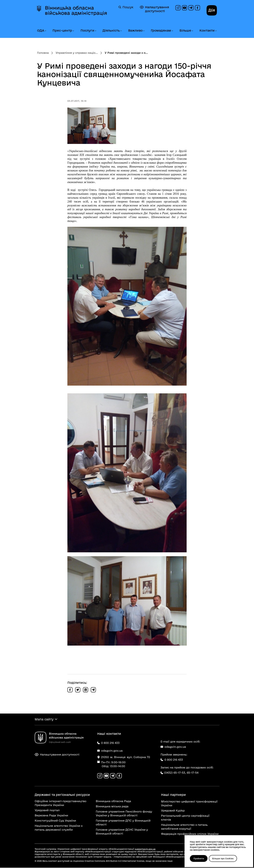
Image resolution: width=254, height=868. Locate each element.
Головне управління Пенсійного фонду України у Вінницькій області (124, 814)
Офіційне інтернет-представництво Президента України (61, 803)
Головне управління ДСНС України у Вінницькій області (122, 832)
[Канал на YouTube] (185, 8)
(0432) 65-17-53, (175, 773)
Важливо (135, 30)
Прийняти (199, 858)
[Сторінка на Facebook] (197, 8)
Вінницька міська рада (112, 807)
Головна (43, 53)
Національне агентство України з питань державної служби (59, 828)
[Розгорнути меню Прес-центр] (73, 31)
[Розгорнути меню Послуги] (95, 31)
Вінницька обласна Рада (113, 801)
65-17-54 (193, 773)
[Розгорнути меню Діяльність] (121, 31)
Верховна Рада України (51, 816)
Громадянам (161, 30)
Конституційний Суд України (55, 821)
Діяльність (111, 30)
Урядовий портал (47, 810)
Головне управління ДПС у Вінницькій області (123, 823)
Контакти (207, 30)
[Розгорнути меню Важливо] (144, 31)
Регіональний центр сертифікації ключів (185, 818)
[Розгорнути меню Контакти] (216, 31)
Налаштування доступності (154, 9)
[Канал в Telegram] (191, 8)
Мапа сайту (44, 719)
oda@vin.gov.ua (173, 747)
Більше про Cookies (223, 858)
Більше (185, 30)
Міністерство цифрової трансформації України (189, 804)
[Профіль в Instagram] (178, 8)
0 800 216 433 (172, 760)
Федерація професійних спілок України (190, 834)
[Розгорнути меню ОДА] (45, 31)
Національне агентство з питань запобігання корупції (184, 827)
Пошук (126, 7)
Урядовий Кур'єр (173, 811)
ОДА (41, 30)
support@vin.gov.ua (145, 849)
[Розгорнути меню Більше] (192, 31)
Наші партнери (173, 795)
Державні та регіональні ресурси (62, 795)
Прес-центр (62, 30)
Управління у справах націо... (77, 53)
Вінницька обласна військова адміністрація (76, 10)
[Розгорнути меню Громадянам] (172, 31)
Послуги (87, 30)
